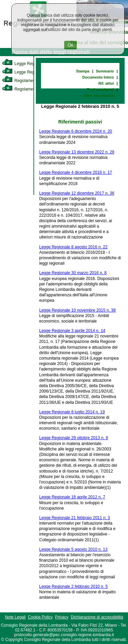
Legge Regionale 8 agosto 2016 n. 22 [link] (73, 247)
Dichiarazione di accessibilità (97, 617)
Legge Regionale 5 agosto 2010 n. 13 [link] (73, 549)
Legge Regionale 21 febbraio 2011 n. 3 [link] (75, 518)
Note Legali (15, 617)
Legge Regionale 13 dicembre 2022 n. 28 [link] (77, 152)
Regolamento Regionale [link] (30, 89)
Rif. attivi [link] (106, 83)
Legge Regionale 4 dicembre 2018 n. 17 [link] (76, 172)
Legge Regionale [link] (24, 64)
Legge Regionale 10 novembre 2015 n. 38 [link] (77, 310)
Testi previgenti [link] (101, 89)
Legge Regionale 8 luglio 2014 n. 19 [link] (72, 412)
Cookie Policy (40, 617)
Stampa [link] (83, 71)
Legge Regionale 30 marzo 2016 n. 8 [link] (73, 273)
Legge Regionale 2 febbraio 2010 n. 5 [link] (74, 587)
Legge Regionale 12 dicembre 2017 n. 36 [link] (77, 193)
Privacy (62, 617)
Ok (70, 45)
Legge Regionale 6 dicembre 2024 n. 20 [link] (76, 131)
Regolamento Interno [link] (27, 81)
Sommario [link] (105, 71)
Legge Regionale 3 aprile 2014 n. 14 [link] (72, 331)
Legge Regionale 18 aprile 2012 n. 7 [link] (72, 497)
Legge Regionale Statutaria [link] (33, 72)
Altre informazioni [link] (99, 96)
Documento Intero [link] (98, 77)
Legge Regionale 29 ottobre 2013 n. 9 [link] (74, 438)
